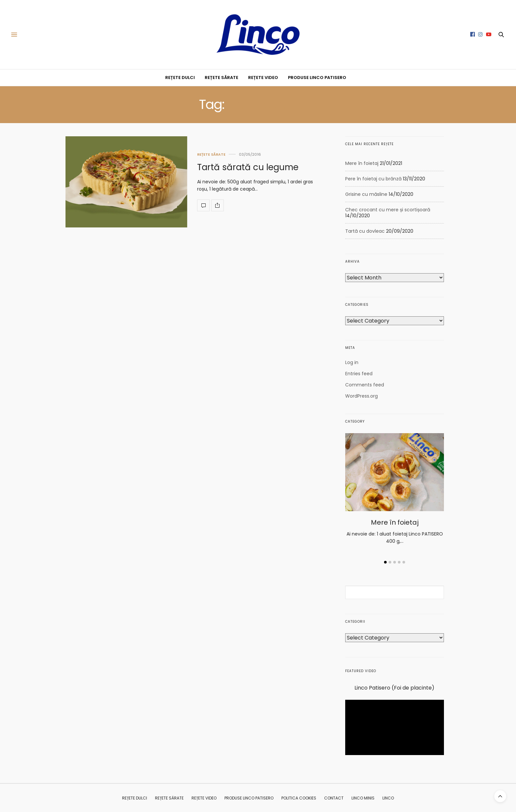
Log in (352, 362)
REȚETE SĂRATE (221, 78)
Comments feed (365, 385)
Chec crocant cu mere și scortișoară (388, 210)
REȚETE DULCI (180, 78)
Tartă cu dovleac (365, 231)
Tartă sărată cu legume (248, 167)
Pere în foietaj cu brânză (373, 179)
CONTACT (334, 798)
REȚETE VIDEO (263, 78)
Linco (388, 798)
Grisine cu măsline (366, 194)
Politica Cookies (299, 798)
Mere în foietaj (362, 163)
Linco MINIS (363, 798)
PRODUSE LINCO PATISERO (317, 78)
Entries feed (359, 374)
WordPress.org (361, 396)
